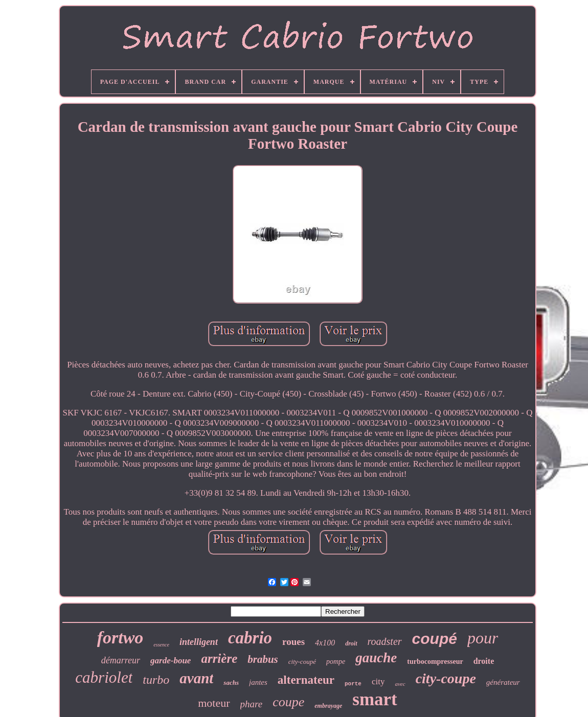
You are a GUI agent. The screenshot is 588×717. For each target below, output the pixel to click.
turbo (156, 680)
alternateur (306, 680)
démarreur (121, 660)
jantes (258, 682)
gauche (376, 658)
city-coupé (302, 662)
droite (484, 661)
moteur (214, 703)
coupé (435, 639)
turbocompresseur (435, 662)
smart (375, 699)
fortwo (120, 638)
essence (161, 645)
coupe (288, 702)
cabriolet (104, 677)
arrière (219, 658)
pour (483, 638)
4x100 (325, 643)
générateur (503, 682)
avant (196, 678)
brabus (263, 659)
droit (351, 643)
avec (400, 684)
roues (293, 642)
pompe (336, 662)
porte (353, 684)
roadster (385, 641)
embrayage (328, 706)
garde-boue (171, 661)
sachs (231, 683)
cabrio (250, 638)
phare (252, 704)
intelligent (199, 642)
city (378, 681)
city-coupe (446, 678)
